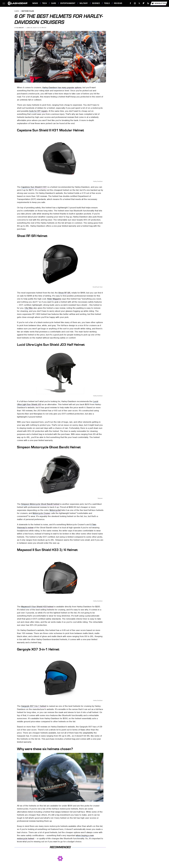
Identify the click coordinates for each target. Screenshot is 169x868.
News (35, 3)
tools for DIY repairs (38, 111)
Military (84, 3)
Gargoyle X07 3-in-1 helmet (34, 706)
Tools (107, 3)
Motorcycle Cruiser (41, 513)
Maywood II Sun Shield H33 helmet (37, 607)
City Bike (29, 308)
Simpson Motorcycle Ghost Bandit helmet (40, 504)
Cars (54, 3)
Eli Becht (20, 28)
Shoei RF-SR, (65, 293)
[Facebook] (130, 3)
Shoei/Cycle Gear (97, 287)
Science (96, 3)
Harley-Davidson (98, 181)
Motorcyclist (55, 510)
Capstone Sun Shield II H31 (34, 187)
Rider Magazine (54, 299)
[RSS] (148, 3)
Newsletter (159, 3)
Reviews (118, 3)
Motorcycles (28, 11)
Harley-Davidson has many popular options (62, 87)
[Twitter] (139, 3)
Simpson (100, 498)
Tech (44, 3)
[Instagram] (135, 3)
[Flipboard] (144, 3)
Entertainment (68, 3)
